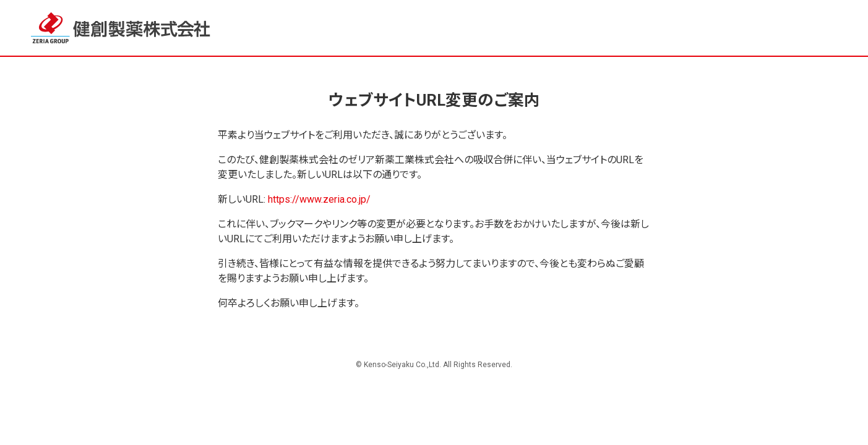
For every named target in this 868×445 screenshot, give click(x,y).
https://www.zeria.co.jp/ (319, 199)
